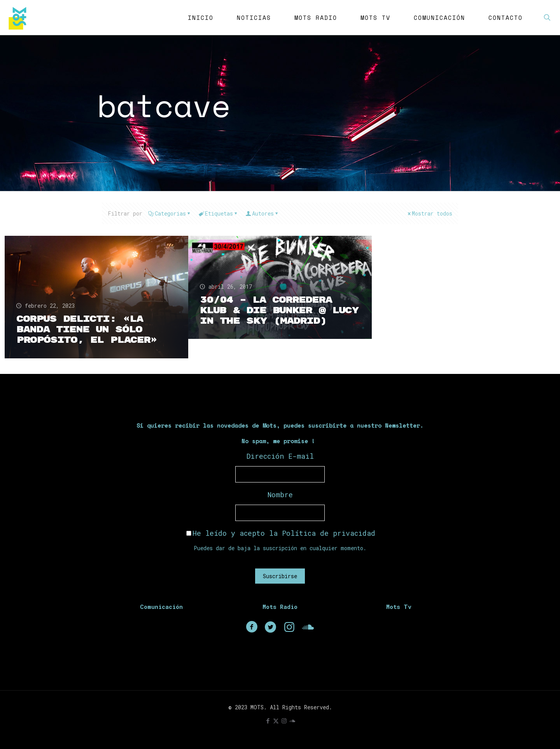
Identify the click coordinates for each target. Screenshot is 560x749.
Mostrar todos (429, 213)
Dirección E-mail (280, 456)
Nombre (280, 495)
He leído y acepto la (281, 533)
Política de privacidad (329, 533)
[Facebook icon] (268, 721)
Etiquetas (218, 213)
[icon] (292, 721)
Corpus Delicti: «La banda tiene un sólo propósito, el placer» (87, 330)
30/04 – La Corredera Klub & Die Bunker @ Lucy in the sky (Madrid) (279, 310)
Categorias (170, 213)
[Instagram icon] (284, 721)
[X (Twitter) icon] (276, 721)
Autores (262, 213)
